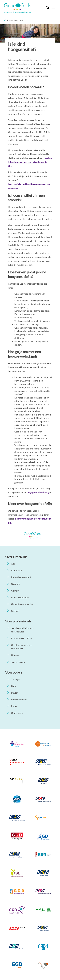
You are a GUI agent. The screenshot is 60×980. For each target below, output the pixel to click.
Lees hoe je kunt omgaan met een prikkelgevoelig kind (30, 162)
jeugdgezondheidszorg (38, 492)
